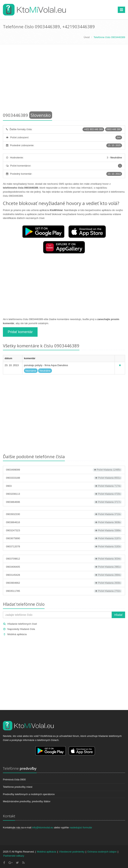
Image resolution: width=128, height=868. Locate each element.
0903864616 (64, 522)
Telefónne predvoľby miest (18, 787)
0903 (64, 486)
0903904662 (64, 583)
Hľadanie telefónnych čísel (22, 624)
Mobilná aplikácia (17, 634)
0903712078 (64, 547)
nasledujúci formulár (81, 827)
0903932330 (64, 514)
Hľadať (118, 615)
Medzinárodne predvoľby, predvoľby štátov (27, 801)
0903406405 (64, 567)
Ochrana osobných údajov (102, 852)
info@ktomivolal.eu (43, 827)
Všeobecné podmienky (72, 852)
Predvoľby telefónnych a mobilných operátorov (29, 794)
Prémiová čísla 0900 (14, 780)
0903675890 (64, 538)
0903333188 (64, 478)
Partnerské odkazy (14, 856)
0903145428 (64, 575)
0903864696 (64, 502)
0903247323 (64, 531)
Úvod (87, 37)
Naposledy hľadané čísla (21, 629)
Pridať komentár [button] (20, 332)
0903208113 (64, 494)
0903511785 (64, 591)
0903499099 (64, 470)
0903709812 (64, 559)
